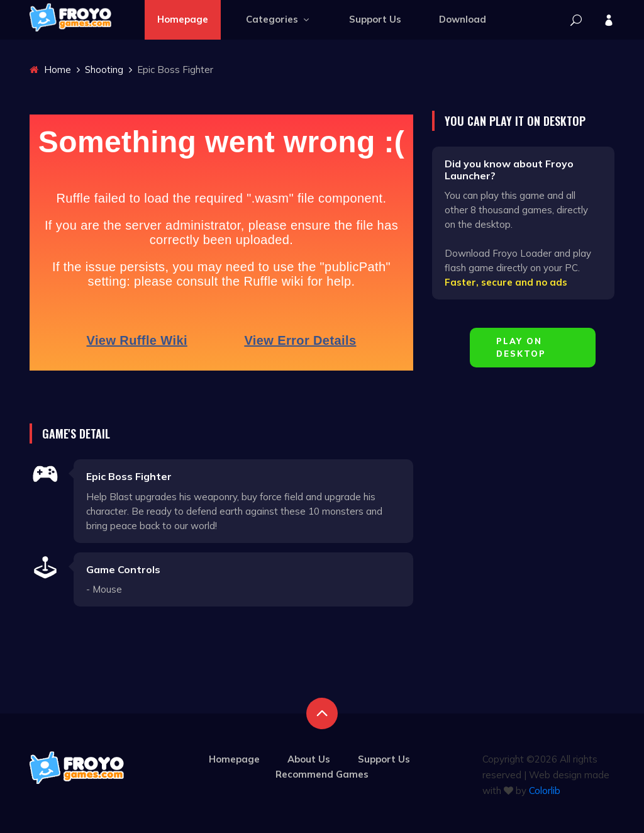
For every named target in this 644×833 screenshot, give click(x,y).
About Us (309, 759)
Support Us (375, 19)
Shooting (104, 70)
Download (463, 19)
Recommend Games (322, 774)
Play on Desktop (521, 347)
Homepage (183, 19)
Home (50, 70)
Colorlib (545, 791)
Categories (279, 19)
